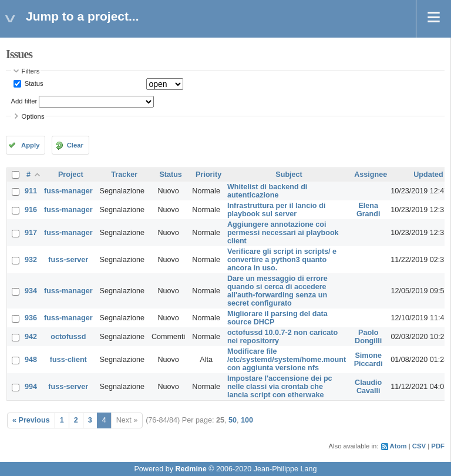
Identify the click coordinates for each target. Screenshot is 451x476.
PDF (438, 446)
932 (31, 260)
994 (31, 387)
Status (33, 83)
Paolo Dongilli (368, 337)
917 (31, 233)
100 (247, 420)
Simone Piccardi (368, 360)
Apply (30, 145)
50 (233, 420)
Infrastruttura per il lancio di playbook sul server (276, 210)
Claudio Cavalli (368, 387)
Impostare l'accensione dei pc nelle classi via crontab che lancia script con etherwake (280, 387)
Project (71, 175)
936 (31, 318)
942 (31, 337)
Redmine (191, 469)
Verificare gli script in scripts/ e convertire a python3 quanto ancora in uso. (282, 260)
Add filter (24, 101)
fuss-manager (68, 191)
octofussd (68, 337)
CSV (419, 446)
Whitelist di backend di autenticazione (267, 191)
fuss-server (68, 260)
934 (31, 291)
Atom (398, 446)
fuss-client (68, 360)
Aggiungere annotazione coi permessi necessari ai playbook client (283, 233)
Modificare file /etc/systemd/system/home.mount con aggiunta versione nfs (287, 360)
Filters (31, 71)
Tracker (124, 175)
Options (33, 116)
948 (31, 360)
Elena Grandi (368, 210)
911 (31, 191)
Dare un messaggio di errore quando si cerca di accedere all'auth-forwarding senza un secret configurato (277, 291)
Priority (208, 175)
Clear (75, 145)
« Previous (31, 420)
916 (31, 210)
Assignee (371, 175)
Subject (289, 175)
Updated (428, 175)
